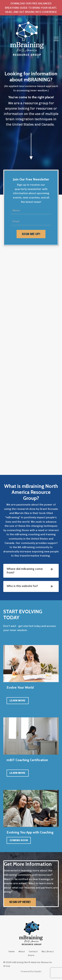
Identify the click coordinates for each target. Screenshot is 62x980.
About (22, 951)
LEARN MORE (18, 701)
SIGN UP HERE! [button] (20, 902)
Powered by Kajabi (31, 971)
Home (11, 951)
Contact (33, 951)
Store (31, 955)
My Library (48, 951)
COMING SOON (19, 840)
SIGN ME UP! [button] (31, 234)
